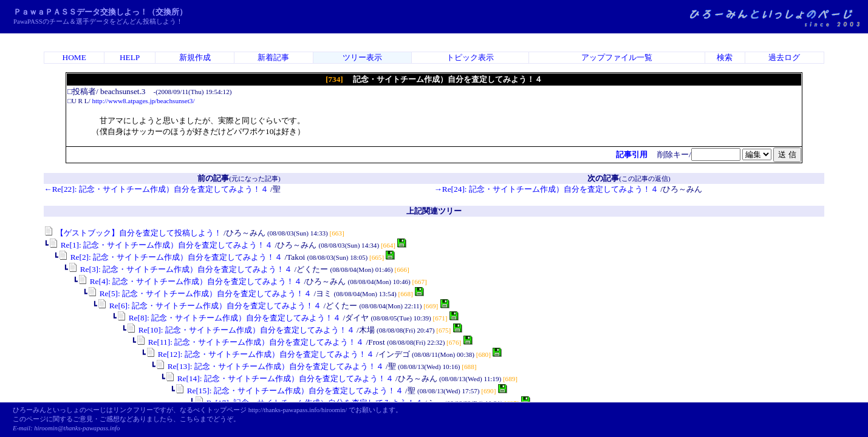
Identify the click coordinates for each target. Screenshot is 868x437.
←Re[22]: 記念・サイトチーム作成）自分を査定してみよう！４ (156, 189)
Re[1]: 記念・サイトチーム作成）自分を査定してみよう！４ (161, 245)
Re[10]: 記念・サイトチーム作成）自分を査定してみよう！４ (240, 330)
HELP (130, 57)
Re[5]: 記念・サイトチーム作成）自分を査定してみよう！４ (200, 293)
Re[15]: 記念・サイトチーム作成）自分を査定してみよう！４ (289, 391)
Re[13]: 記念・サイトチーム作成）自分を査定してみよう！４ (269, 366)
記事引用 (632, 154)
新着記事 (273, 57)
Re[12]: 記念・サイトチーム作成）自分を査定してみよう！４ (260, 354)
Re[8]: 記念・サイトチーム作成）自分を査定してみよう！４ (229, 318)
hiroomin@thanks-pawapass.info (77, 428)
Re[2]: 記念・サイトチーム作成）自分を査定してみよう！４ (170, 257)
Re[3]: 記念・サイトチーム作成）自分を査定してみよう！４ (180, 269)
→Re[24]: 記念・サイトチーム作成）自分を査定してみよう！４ (546, 189)
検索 (725, 57)
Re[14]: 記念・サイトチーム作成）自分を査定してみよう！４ (279, 378)
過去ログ (784, 57)
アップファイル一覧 (617, 57)
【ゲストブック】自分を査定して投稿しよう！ (132, 233)
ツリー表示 (362, 57)
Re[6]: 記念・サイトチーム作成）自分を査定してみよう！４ (209, 306)
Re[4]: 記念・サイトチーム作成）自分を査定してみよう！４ (190, 281)
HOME (74, 57)
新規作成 (195, 57)
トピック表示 (470, 57)
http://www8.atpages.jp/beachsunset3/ (143, 101)
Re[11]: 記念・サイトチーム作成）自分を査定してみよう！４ (250, 342)
